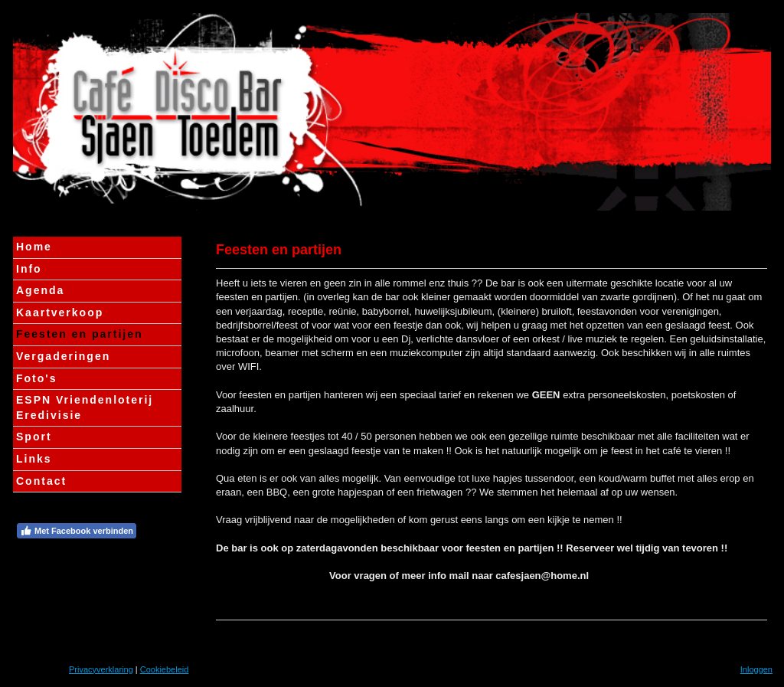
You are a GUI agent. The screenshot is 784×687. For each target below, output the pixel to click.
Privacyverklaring (101, 669)
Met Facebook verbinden (77, 531)
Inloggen (756, 669)
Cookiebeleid (165, 669)
